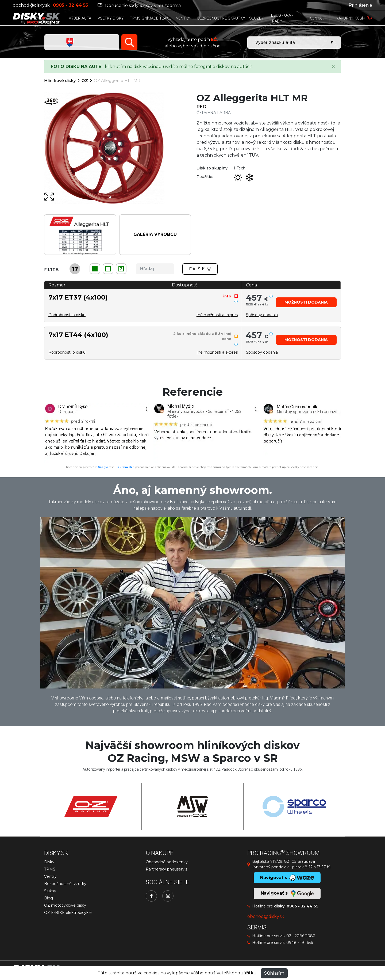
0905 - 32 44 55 (303, 906)
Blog (49, 898)
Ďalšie (200, 269)
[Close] (333, 67)
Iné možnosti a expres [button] (217, 315)
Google (103, 467)
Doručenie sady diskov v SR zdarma (139, 5)
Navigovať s (287, 894)
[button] (306, 302)
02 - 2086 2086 (301, 936)
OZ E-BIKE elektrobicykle (68, 913)
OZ (85, 80)
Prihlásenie (360, 5)
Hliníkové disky (60, 80)
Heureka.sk (124, 467)
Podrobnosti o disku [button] (67, 315)
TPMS (50, 869)
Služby (50, 891)
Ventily (50, 876)
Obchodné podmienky (167, 862)
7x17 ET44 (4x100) (78, 335)
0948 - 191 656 (300, 943)
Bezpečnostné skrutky (65, 884)
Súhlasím (274, 973)
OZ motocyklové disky (65, 905)
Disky (49, 862)
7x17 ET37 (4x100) (78, 297)
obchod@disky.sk (31, 5)
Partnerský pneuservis (166, 869)
